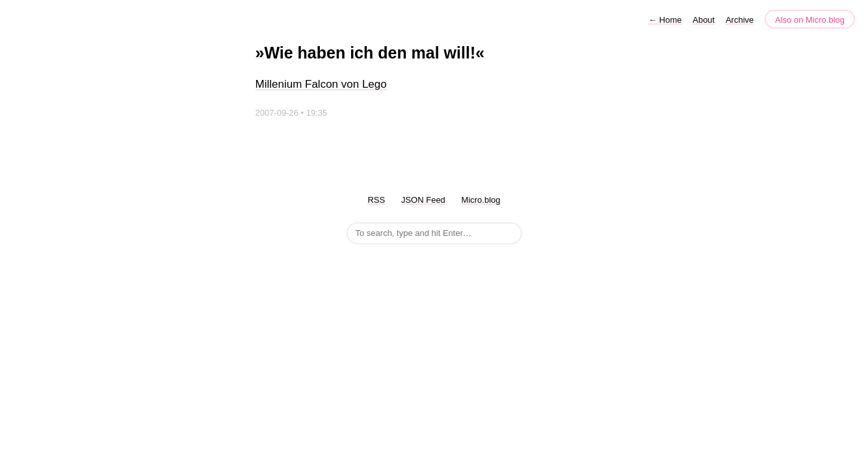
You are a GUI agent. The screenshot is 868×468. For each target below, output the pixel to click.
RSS (376, 200)
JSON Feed (423, 200)
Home (665, 20)
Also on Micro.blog (810, 20)
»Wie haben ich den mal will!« (370, 53)
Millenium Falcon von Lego (321, 84)
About (704, 20)
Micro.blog (481, 200)
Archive (740, 20)
